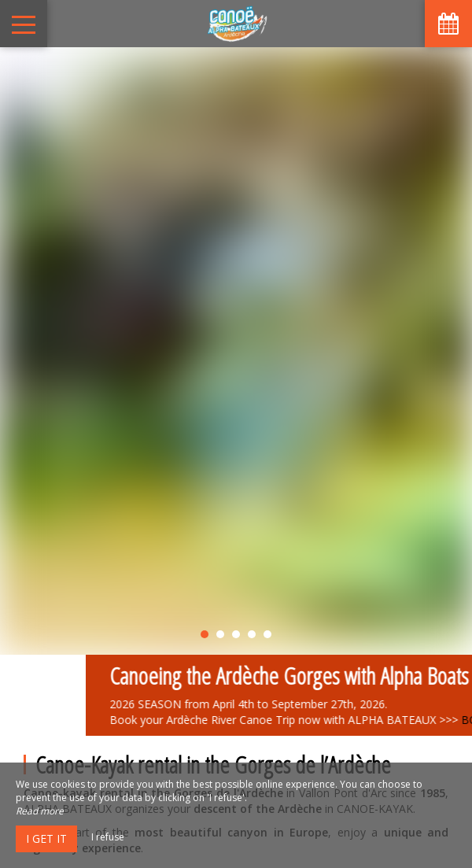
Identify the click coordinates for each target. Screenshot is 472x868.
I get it (46, 838)
